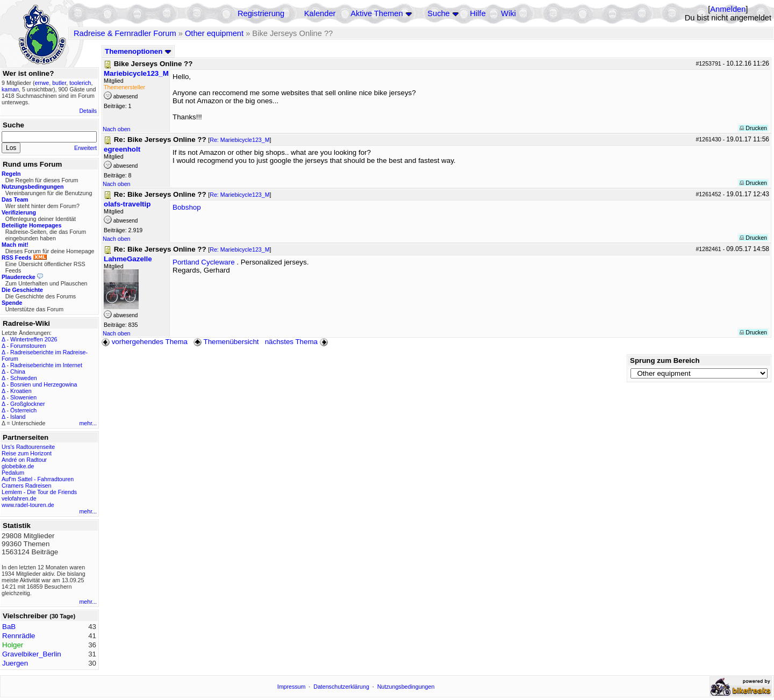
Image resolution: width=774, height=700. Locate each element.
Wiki (508, 13)
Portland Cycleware (204, 262)
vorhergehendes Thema (145, 342)
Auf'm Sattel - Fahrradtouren (38, 479)
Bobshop (187, 207)
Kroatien (21, 391)
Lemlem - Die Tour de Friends (39, 492)
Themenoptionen (138, 51)
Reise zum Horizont (27, 453)
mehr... (88, 423)
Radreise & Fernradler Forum (125, 33)
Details (88, 111)
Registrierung (261, 13)
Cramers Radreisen (26, 485)
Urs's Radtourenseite (28, 447)
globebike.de (18, 466)
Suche (439, 13)
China (18, 372)
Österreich (23, 410)
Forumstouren (28, 346)
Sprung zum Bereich (665, 360)
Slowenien (23, 397)
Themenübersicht (226, 342)
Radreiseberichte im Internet (46, 365)
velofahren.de (19, 498)
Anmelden (728, 9)
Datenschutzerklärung (341, 687)
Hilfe (478, 13)
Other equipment (214, 33)
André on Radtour (24, 460)
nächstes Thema (298, 342)
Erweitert (85, 148)
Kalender (320, 13)
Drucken (753, 128)
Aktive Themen (377, 13)
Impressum (292, 687)
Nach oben (117, 129)
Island (18, 417)
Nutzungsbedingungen (406, 687)
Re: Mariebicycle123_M (239, 140)
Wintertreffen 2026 (34, 339)
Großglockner (28, 404)
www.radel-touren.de (28, 505)
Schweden (24, 378)
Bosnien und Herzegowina (44, 384)
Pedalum (13, 473)
